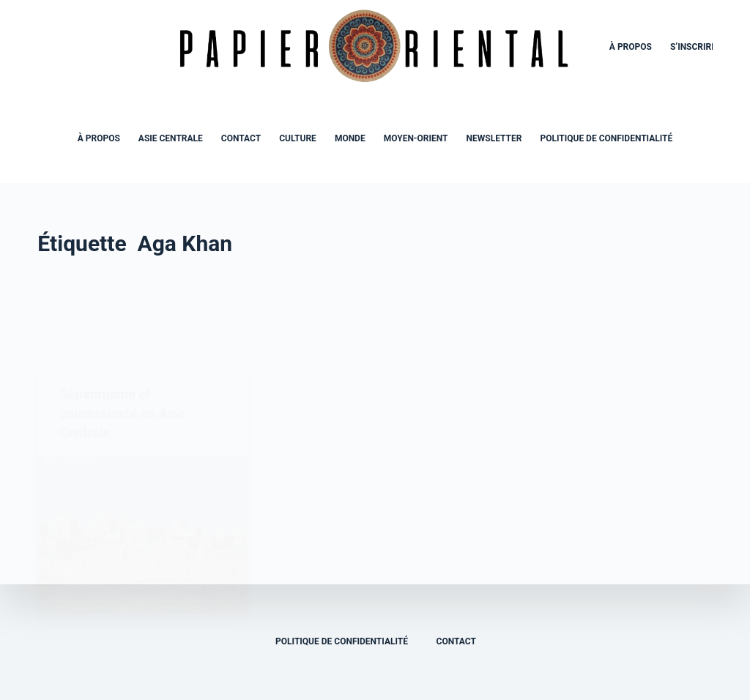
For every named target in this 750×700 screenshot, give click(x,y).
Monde (350, 138)
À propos (631, 47)
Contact (241, 138)
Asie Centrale (171, 138)
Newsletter (494, 138)
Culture (298, 138)
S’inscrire (693, 47)
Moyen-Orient (416, 138)
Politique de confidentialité (606, 138)
